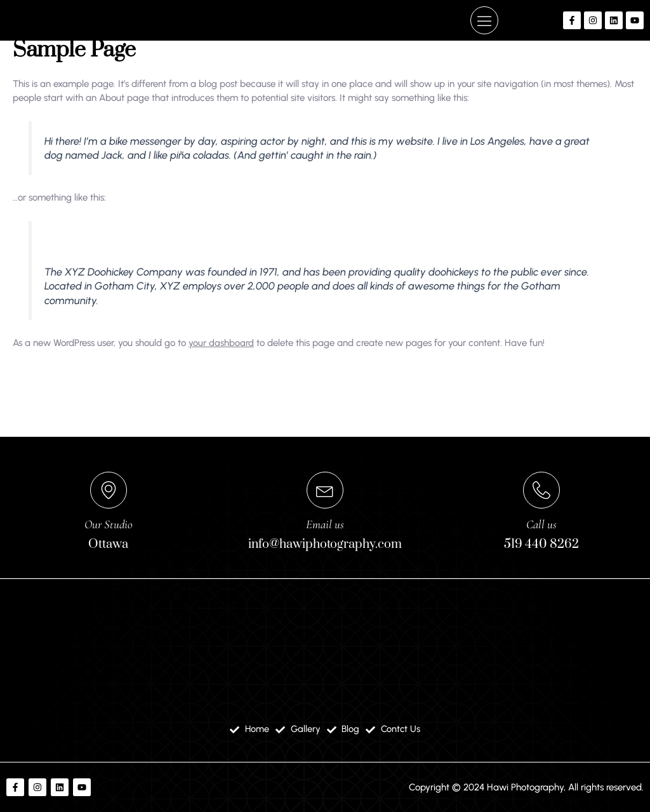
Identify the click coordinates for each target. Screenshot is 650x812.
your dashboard (221, 429)
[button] (484, 77)
